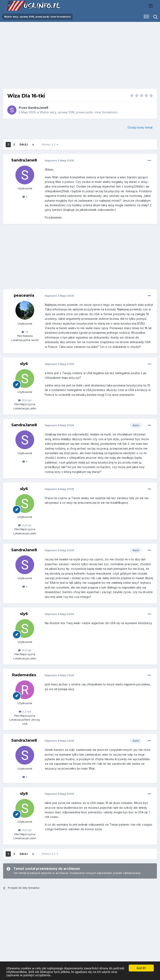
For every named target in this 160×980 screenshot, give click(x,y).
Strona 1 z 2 (50, 144)
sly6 (24, 364)
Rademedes (24, 675)
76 (25, 332)
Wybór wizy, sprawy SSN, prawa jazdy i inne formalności (79, 112)
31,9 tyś (25, 400)
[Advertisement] (80, 57)
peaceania (24, 295)
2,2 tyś (25, 711)
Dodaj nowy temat (140, 127)
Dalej (24, 144)
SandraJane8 (38, 108)
